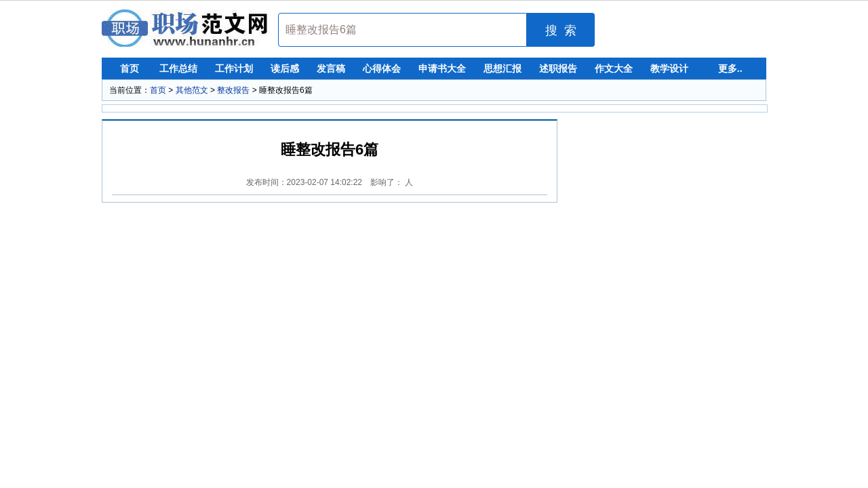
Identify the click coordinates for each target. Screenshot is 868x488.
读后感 (285, 68)
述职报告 (558, 68)
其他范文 (192, 90)
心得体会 (382, 68)
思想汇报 (502, 68)
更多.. (730, 68)
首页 (130, 68)
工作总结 (178, 68)
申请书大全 (442, 68)
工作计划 (234, 68)
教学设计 (669, 68)
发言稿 (331, 68)
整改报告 (233, 90)
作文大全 (614, 68)
